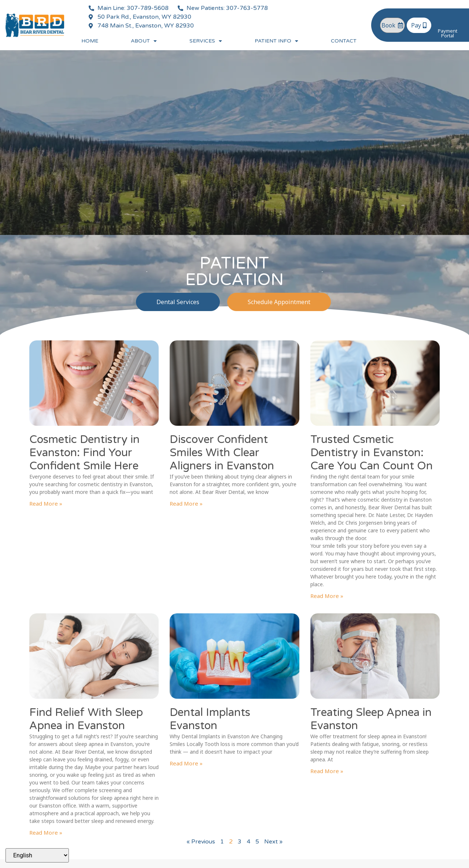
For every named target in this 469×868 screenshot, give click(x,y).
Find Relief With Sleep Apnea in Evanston (86, 719)
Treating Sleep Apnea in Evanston (371, 719)
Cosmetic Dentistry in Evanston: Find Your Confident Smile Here (84, 453)
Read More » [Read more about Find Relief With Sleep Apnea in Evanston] (46, 832)
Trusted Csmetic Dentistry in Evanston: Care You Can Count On (372, 453)
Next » (273, 842)
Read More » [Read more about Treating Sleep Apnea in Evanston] (327, 771)
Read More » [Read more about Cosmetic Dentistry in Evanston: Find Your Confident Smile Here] (46, 503)
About (144, 41)
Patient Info (276, 41)
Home (90, 41)
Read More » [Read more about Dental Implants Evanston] (186, 763)
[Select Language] (37, 855)
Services (206, 41)
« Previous (201, 842)
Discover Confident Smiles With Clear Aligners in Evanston (222, 453)
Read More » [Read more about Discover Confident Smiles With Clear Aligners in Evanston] (186, 503)
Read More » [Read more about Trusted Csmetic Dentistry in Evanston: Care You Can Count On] (327, 596)
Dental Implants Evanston (210, 719)
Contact (344, 41)
